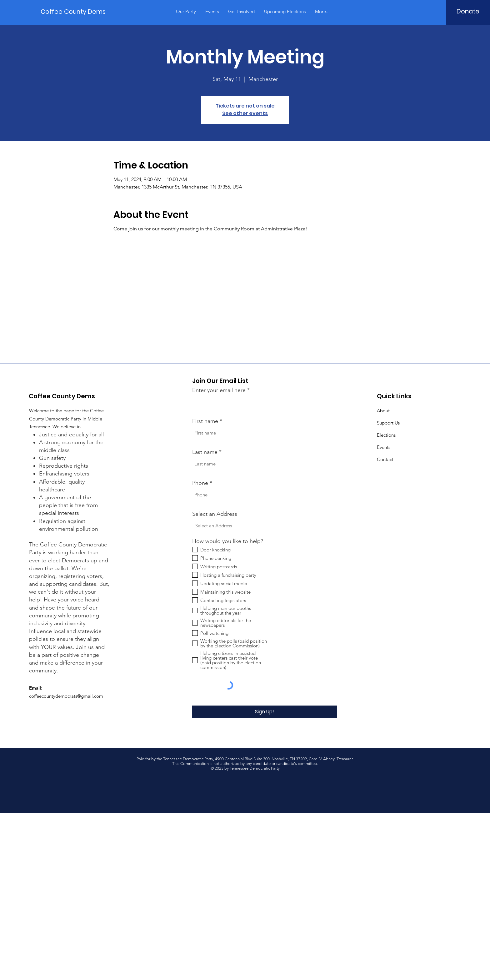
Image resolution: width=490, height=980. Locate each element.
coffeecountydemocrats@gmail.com (66, 696)
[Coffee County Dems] (73, 11)
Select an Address (215, 514)
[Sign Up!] (265, 712)
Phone (200, 483)
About (383, 411)
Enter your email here (219, 390)
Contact (385, 459)
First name (205, 421)
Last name (205, 452)
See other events (245, 113)
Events (384, 447)
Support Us (388, 423)
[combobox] (265, 526)
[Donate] (468, 11)
